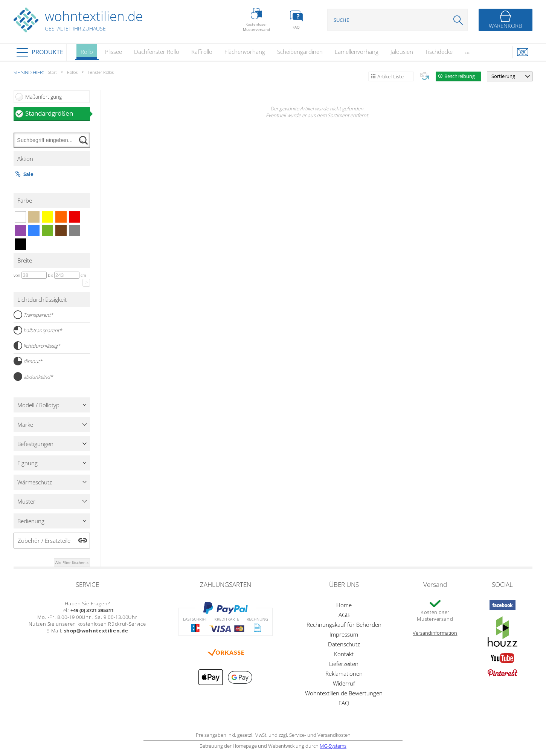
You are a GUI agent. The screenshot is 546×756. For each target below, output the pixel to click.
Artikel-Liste (390, 76)
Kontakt (344, 654)
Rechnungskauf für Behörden (344, 625)
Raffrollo (202, 52)
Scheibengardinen (300, 52)
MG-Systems (333, 746)
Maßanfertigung (43, 97)
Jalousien (402, 52)
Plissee (114, 52)
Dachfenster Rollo (157, 52)
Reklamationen (344, 674)
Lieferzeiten (344, 664)
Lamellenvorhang (357, 52)
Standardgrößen (57, 113)
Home (344, 605)
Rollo (87, 54)
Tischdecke (439, 52)
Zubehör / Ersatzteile (44, 541)
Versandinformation (435, 633)
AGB (344, 615)
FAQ (344, 703)
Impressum (344, 634)
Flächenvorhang (245, 52)
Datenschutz (344, 644)
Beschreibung (460, 76)
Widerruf (344, 683)
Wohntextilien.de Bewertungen (344, 693)
